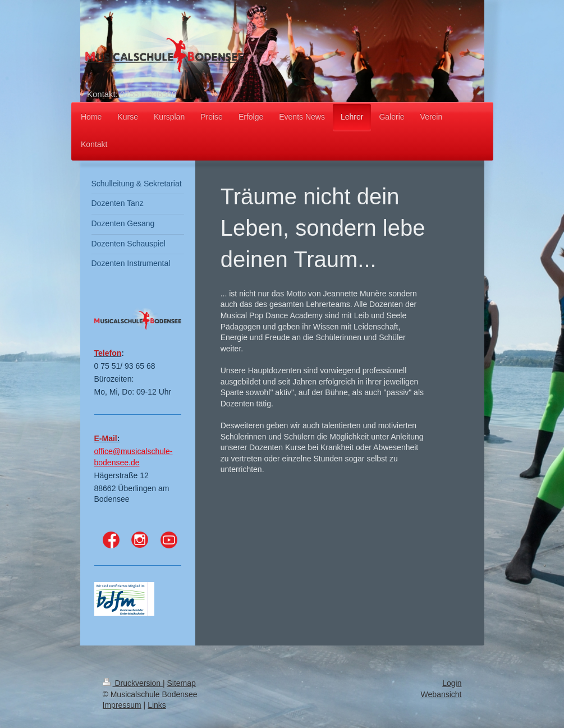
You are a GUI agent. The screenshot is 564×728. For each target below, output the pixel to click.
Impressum (122, 705)
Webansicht (441, 694)
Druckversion (133, 683)
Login (452, 683)
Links (157, 705)
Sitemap (182, 683)
